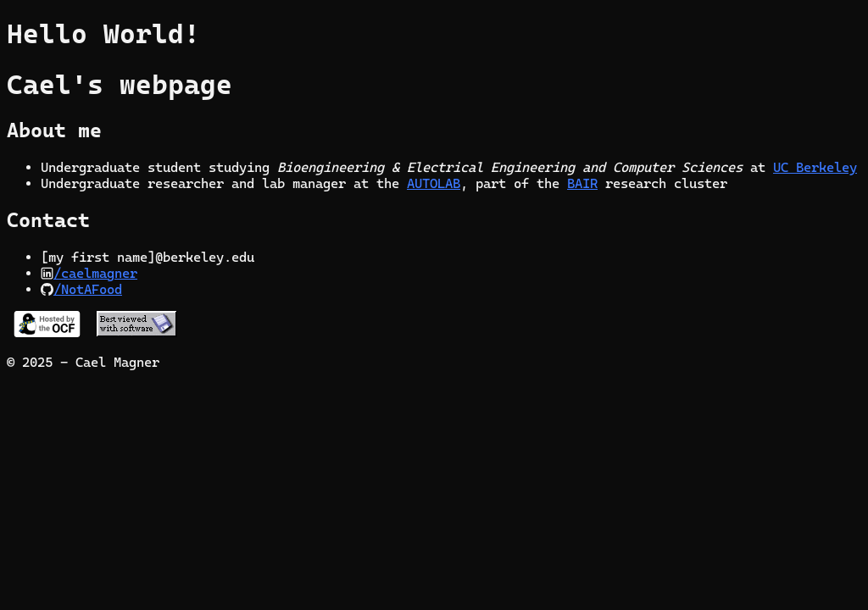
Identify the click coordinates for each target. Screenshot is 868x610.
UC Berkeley (815, 167)
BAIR (582, 183)
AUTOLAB (434, 183)
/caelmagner (95, 273)
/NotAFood (88, 289)
